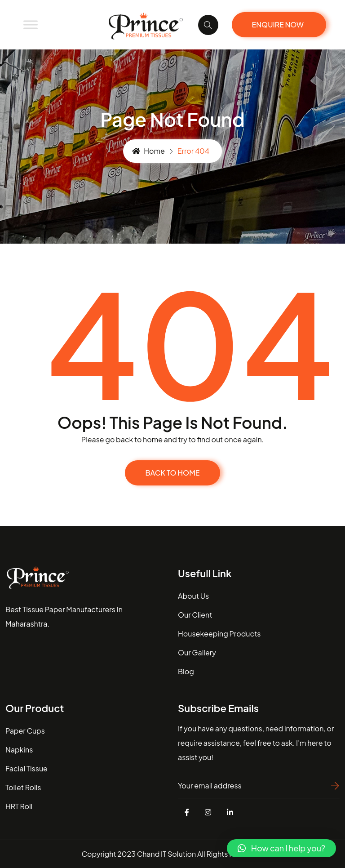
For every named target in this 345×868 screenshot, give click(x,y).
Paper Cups (25, 731)
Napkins (19, 750)
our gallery (197, 652)
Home (148, 151)
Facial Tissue (27, 768)
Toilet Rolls (23, 787)
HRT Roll (19, 806)
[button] (281, 848)
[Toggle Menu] (31, 24)
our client (195, 615)
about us (193, 596)
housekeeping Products (219, 634)
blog (186, 671)
